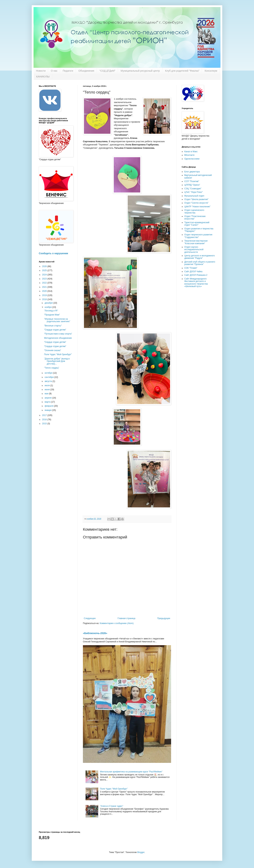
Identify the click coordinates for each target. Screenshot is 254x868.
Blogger (141, 852)
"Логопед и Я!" (51, 311)
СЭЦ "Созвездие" (193, 189)
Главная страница (127, 618)
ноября (48, 307)
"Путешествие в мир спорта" (58, 334)
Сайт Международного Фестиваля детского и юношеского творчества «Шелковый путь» (196, 283)
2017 (45, 415)
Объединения (86, 71)
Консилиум (211, 71)
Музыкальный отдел (194, 196)
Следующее (90, 618)
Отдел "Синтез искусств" (196, 203)
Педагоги (68, 71)
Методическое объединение (58, 338)
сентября (49, 377)
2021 (45, 287)
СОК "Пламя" (191, 268)
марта (48, 402)
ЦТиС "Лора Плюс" (194, 192)
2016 (45, 420)
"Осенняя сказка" (53, 350)
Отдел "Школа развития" (196, 199)
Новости (41, 71)
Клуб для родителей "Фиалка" (182, 71)
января (48, 410)
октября (49, 373)
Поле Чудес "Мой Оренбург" (114, 789)
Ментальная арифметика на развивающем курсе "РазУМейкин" (131, 772)
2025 (45, 270)
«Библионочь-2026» (95, 633)
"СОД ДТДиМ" (107, 71)
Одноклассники (192, 159)
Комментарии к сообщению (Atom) (117, 623)
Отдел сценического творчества (194, 211)
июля (47, 385)
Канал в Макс (191, 152)
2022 (45, 283)
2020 (45, 291)
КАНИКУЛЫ (43, 77)
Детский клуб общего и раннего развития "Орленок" (200, 263)
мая (47, 394)
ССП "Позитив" (192, 181)
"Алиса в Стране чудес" (112, 806)
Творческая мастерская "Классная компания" (196, 242)
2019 (45, 295)
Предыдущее (164, 618)
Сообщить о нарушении (53, 253)
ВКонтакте (189, 155)
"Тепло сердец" (52, 368)
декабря (49, 303)
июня (47, 390)
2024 (45, 275)
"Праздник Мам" (52, 315)
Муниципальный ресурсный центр (140, 71)
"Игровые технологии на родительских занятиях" (57, 320)
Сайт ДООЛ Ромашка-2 (196, 275)
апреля (48, 398)
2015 (45, 424)
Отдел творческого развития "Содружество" (198, 236)
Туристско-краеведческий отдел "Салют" (197, 224)
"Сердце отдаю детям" (55, 330)
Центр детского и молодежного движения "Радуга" (199, 257)
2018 (45, 299)
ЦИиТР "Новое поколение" (197, 207)
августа (49, 381)
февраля (49, 406)
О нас (54, 71)
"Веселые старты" (53, 326)
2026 (45, 266)
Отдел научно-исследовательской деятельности (194, 250)
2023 (45, 279)
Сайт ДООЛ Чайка (193, 272)
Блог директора (192, 172)
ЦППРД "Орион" (192, 185)
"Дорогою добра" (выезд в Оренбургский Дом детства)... (57, 361)
